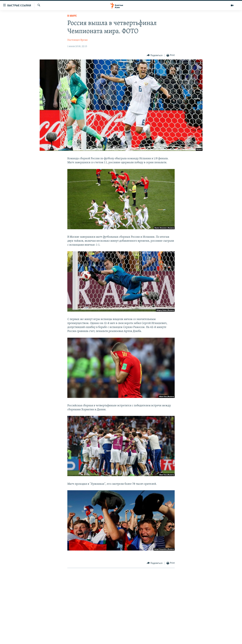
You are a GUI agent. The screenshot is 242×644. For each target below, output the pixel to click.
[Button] (155, 55)
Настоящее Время (77, 40)
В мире (72, 16)
